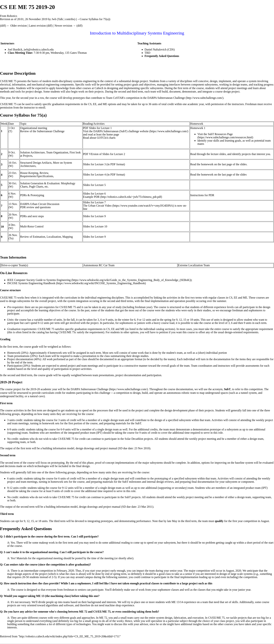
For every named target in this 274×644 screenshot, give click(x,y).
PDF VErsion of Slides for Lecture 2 (104, 154)
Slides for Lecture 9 (94, 216)
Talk (60, 19)
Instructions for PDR (202, 195)
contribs (70, 19)
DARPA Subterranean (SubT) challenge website (121, 131)
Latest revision (37, 26)
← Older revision (17, 26)
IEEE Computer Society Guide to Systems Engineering (39, 280)
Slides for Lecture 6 (94, 194)
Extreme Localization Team (194, 265)
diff (3, 26)
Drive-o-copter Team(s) (14, 265)
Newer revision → (65, 26)
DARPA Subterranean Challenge (166, 98)
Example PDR (91, 197)
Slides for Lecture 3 (94, 164)
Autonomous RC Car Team (99, 265)
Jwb (54, 19)
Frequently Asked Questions (162, 56)
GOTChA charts (106, 138)
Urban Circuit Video (100, 206)
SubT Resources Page (220, 134)
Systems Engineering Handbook (37, 283)
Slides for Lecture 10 (95, 226)
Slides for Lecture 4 (94, 175)
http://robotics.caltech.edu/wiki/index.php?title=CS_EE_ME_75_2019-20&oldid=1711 (69, 636)
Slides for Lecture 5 (94, 185)
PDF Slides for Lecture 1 (97, 128)
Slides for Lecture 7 (94, 202)
